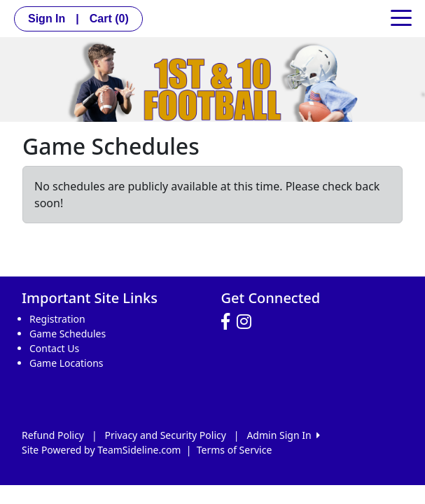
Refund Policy (53, 435)
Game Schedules (68, 334)
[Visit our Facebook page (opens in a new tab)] (229, 322)
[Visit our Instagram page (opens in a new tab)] (248, 322)
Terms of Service (235, 450)
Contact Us (54, 348)
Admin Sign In (283, 435)
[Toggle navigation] (401, 17)
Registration (57, 319)
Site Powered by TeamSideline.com (101, 450)
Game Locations (67, 363)
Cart (109, 19)
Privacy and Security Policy (166, 435)
